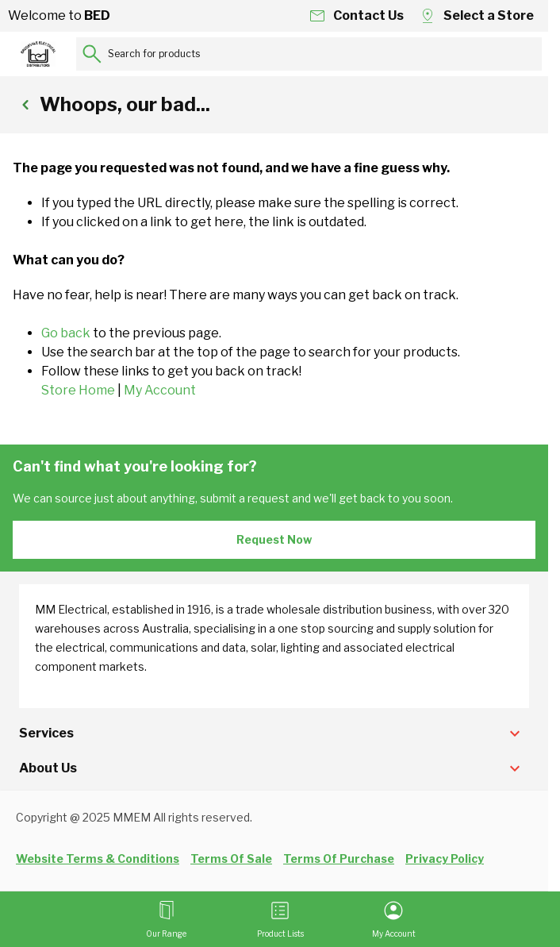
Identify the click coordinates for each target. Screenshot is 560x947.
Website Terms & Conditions (98, 858)
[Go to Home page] (38, 54)
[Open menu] (166, 919)
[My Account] (394, 919)
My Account (160, 390)
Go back (66, 333)
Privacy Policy (445, 858)
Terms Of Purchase (339, 858)
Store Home (78, 390)
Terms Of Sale (231, 858)
